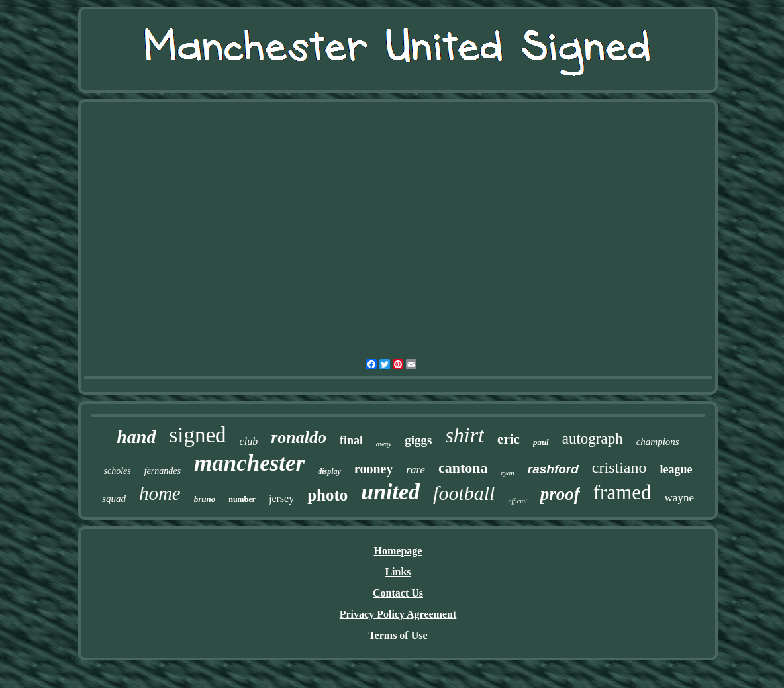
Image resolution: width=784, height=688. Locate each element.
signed (197, 435)
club (249, 441)
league (676, 469)
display (329, 471)
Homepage (398, 551)
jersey (281, 498)
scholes (118, 471)
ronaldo (299, 437)
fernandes (163, 471)
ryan (508, 473)
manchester (249, 463)
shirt (465, 435)
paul (541, 442)
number (242, 499)
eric (509, 439)
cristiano (619, 467)
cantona (463, 468)
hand (136, 437)
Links (398, 572)
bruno (205, 499)
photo (327, 495)
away (384, 444)
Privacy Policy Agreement (398, 614)
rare (416, 470)
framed (622, 492)
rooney (374, 469)
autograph (593, 439)
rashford (553, 469)
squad (114, 499)
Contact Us (398, 593)
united (390, 492)
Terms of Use (398, 635)
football (464, 493)
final (351, 440)
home (160, 493)
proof (560, 494)
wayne (679, 498)
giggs (418, 440)
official (517, 501)
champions (658, 442)
